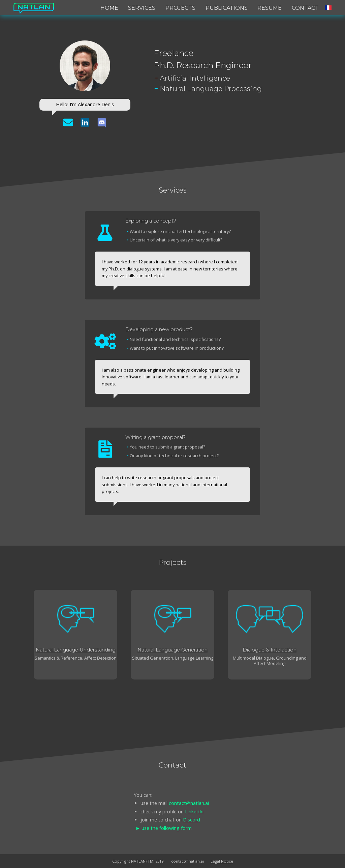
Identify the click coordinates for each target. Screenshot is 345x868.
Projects (180, 8)
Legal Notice (222, 861)
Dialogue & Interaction (270, 650)
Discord (192, 820)
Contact (305, 8)
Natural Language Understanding (76, 650)
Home (109, 8)
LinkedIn (194, 812)
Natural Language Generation (172, 650)
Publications (227, 8)
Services (142, 8)
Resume (270, 8)
